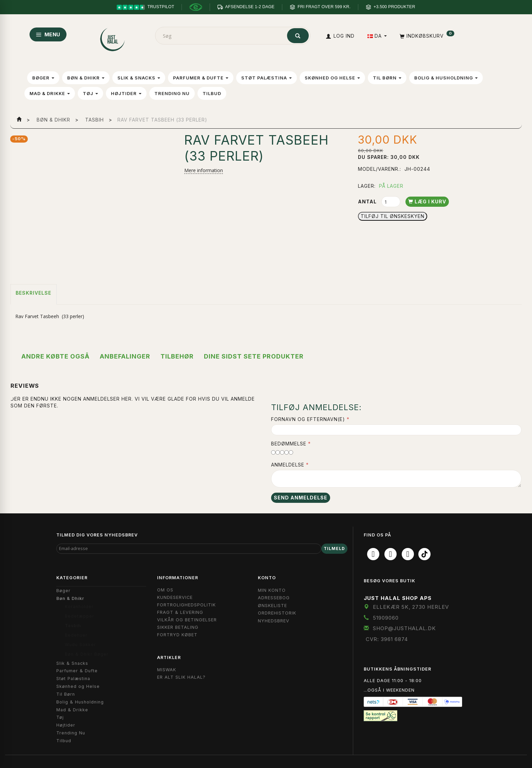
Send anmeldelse (301, 498)
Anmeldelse (288, 465)
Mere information (204, 170)
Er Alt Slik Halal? (181, 677)
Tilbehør (177, 356)
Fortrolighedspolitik (186, 605)
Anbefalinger (125, 356)
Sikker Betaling (178, 627)
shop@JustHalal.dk (404, 628)
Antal (368, 202)
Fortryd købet (177, 635)
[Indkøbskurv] (426, 36)
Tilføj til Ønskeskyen (393, 216)
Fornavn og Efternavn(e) (308, 419)
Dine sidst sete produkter (254, 356)
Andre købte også (55, 356)
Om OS (165, 590)
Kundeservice (175, 597)
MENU (48, 34)
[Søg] (298, 36)
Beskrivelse (33, 293)
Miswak (167, 670)
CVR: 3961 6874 (387, 639)
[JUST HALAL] (113, 38)
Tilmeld (334, 548)
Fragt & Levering (180, 612)
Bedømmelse (289, 444)
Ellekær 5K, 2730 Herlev (411, 607)
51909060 (386, 618)
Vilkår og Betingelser (187, 620)
